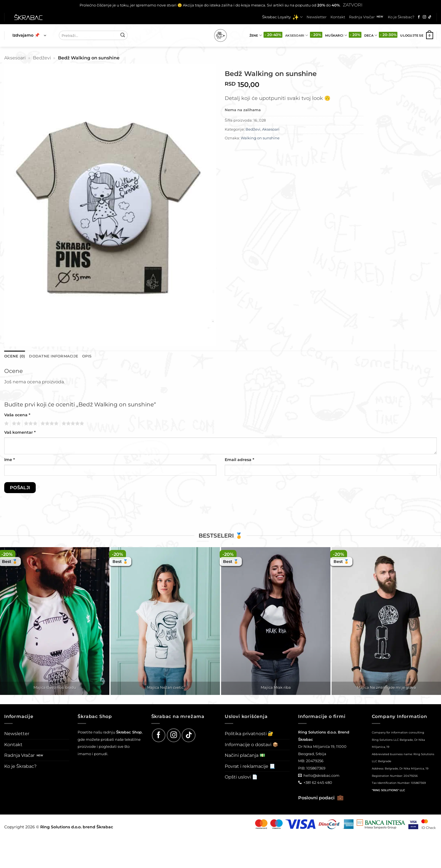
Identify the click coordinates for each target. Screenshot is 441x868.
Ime (10, 460)
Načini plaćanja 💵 (245, 755)
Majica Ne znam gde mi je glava (386, 687)
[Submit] (123, 35)
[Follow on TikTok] (430, 17)
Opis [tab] (87, 356)
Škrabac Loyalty (282, 17)
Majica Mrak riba (276, 687)
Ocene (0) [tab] (15, 356)
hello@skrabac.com (321, 775)
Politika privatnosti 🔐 (249, 734)
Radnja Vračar (362, 17)
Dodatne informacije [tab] (54, 356)
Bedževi (42, 58)
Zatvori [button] (353, 5)
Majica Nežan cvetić (165, 687)
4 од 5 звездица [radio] (49, 424)
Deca (371, 35)
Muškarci (336, 35)
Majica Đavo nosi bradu (55, 687)
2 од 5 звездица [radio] (15, 424)
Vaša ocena (17, 415)
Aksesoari (297, 35)
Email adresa (239, 460)
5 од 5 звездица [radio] (72, 424)
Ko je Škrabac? (401, 17)
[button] (29, 35)
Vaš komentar (20, 432)
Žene (256, 35)
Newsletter (317, 17)
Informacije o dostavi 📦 (251, 745)
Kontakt (338, 17)
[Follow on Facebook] (419, 17)
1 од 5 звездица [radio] (6, 424)
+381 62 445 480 (318, 782)
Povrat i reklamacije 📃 (250, 766)
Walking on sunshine (260, 138)
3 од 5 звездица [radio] (30, 424)
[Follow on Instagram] (424, 17)
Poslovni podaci (321, 798)
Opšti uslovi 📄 (241, 777)
